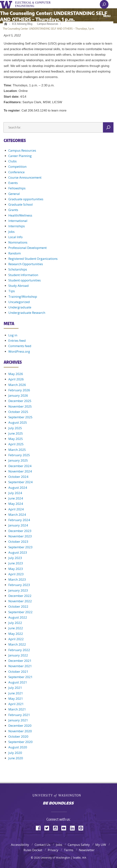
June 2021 (16, 693)
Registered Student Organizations (33, 259)
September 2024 (20, 482)
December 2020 (20, 726)
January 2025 (18, 460)
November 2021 (20, 666)
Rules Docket (33, 850)
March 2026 (17, 385)
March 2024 (17, 515)
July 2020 (15, 753)
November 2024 (20, 471)
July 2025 (15, 428)
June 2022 (16, 628)
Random (15, 253)
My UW (101, 845)
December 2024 (20, 466)
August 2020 (18, 747)
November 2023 (20, 536)
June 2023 (16, 563)
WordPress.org (19, 351)
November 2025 (20, 406)
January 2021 (18, 720)
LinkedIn (74, 828)
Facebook (40, 828)
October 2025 (18, 412)
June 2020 (16, 758)
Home (5, 24)
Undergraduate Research (27, 313)
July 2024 (15, 493)
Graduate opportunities (26, 199)
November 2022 (20, 601)
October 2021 (18, 672)
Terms (69, 850)
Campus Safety (79, 845)
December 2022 (20, 596)
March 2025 (17, 450)
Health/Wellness (20, 215)
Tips (12, 291)
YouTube (65, 828)
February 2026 (19, 390)
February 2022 (19, 650)
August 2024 (18, 488)
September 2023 (20, 547)
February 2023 (19, 585)
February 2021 (19, 715)
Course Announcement (25, 177)
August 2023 (18, 552)
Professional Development (27, 248)
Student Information (23, 275)
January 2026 (18, 395)
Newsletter (87, 850)
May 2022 (16, 634)
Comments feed (20, 346)
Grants (13, 210)
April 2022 (16, 639)
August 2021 (18, 682)
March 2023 (17, 579)
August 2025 (18, 422)
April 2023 (16, 574)
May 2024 (16, 504)
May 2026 (16, 374)
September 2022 (20, 612)
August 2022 (18, 617)
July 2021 (15, 688)
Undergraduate (20, 307)
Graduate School (21, 204)
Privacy (53, 850)
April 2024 (16, 509)
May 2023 (16, 569)
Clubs (12, 161)
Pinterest (82, 828)
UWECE (35, 4)
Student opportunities (25, 280)
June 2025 (16, 433)
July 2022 (15, 623)
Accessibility (20, 845)
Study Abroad (19, 286)
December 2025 (20, 401)
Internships (17, 226)
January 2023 (18, 590)
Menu (107, 16)
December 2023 (20, 531)
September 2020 (20, 742)
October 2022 (18, 606)
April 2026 (16, 379)
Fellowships (17, 188)
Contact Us (42, 845)
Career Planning (20, 156)
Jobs (11, 232)
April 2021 (16, 704)
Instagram (57, 828)
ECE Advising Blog (22, 24)
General (14, 194)
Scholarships (18, 269)
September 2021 (20, 677)
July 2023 (15, 558)
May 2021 (16, 699)
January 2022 (18, 655)
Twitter (48, 828)
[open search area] (104, 4)
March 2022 (17, 644)
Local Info (15, 237)
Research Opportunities (26, 264)
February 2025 (19, 455)
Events (13, 183)
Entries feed (17, 341)
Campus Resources (48, 24)
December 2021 (20, 661)
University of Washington (7, 4)
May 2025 (16, 439)
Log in (13, 335)
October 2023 (18, 542)
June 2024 (16, 498)
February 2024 (19, 520)
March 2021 (17, 709)
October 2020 (18, 736)
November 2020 (20, 731)
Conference (16, 172)
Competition (17, 167)
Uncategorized (19, 302)
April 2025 (16, 444)
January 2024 (18, 525)
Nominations (18, 242)
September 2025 (20, 417)
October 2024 (18, 477)
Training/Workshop (23, 297)
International (18, 221)
